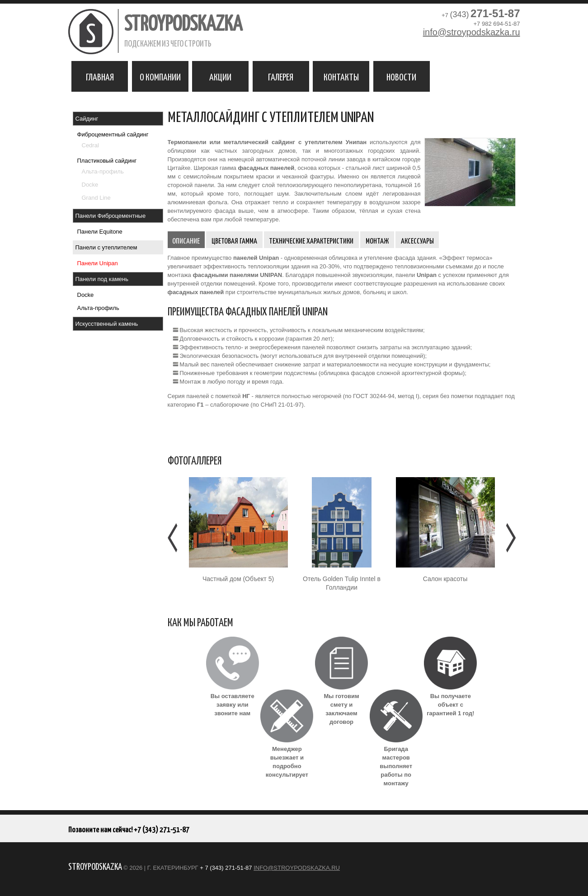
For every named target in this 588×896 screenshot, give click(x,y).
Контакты (341, 76)
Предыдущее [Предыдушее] (173, 538)
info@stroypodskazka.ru (472, 32)
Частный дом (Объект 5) (238, 579)
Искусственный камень (107, 324)
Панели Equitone (100, 232)
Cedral (90, 145)
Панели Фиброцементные (111, 216)
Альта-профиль (103, 171)
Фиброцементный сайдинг (113, 134)
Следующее (510, 538)
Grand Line (96, 198)
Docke (90, 185)
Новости (401, 76)
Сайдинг (87, 119)
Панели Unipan (98, 263)
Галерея (281, 76)
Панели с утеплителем (106, 247)
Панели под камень (102, 279)
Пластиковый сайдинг (107, 161)
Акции (220, 76)
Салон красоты (445, 579)
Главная (100, 76)
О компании (160, 76)
